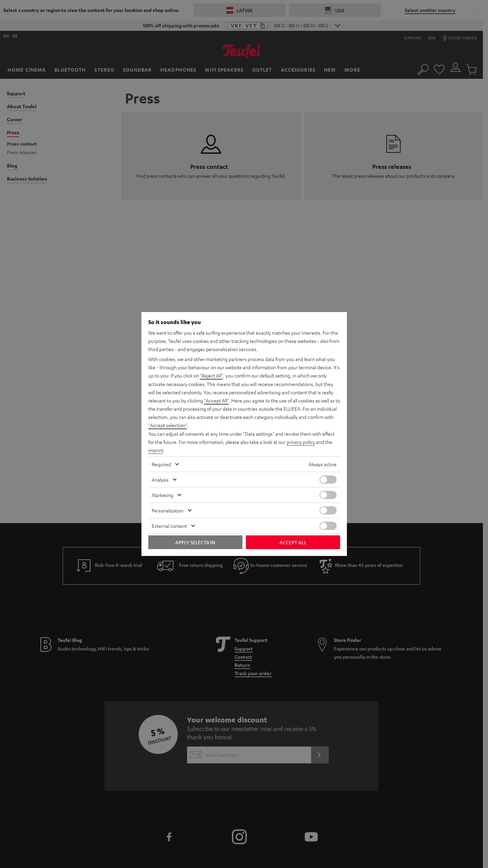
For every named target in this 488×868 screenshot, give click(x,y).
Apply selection (195, 542)
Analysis (160, 479)
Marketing (162, 495)
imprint (156, 450)
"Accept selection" (168, 425)
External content (169, 525)
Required (161, 464)
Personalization (168, 510)
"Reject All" (211, 376)
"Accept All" (216, 401)
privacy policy (301, 442)
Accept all (293, 542)
